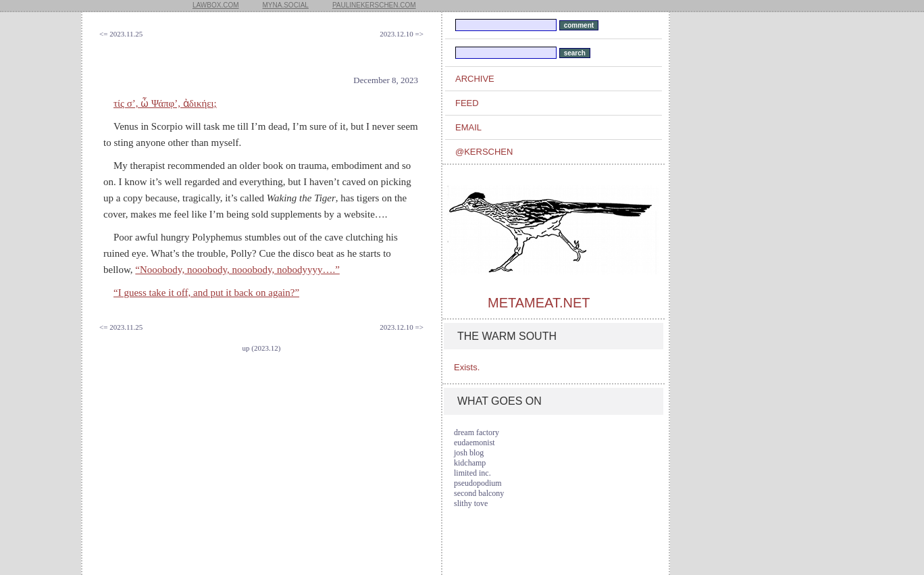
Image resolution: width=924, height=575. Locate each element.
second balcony (479, 493)
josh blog (469, 453)
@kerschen (484, 152)
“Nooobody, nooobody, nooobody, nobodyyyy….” (237, 270)
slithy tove (471, 503)
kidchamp (470, 463)
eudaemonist (474, 443)
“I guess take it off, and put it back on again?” (206, 293)
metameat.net (539, 303)
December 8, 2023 (386, 80)
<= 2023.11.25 (121, 34)
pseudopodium (478, 483)
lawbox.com (216, 5)
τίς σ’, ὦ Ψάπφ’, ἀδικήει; (165, 103)
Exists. (467, 367)
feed (467, 103)
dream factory (477, 432)
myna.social (286, 5)
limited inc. (472, 473)
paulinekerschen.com (374, 5)
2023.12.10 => (402, 34)
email (468, 127)
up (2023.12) (262, 348)
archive (475, 79)
